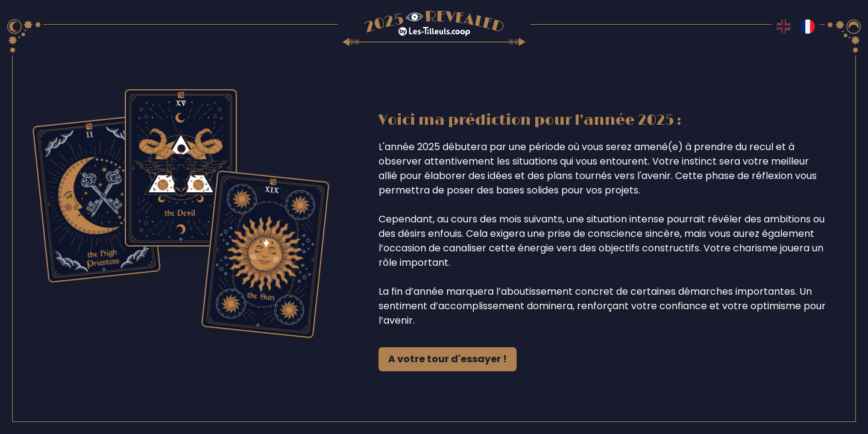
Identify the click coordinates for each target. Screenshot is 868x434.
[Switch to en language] (784, 27)
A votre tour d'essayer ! (448, 359)
